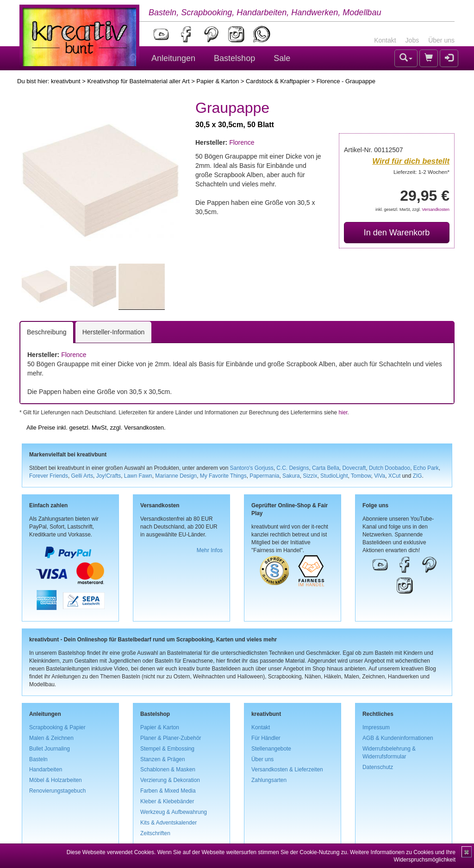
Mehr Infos (210, 550)
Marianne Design (176, 476)
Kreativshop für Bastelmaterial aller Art (138, 81)
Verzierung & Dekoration (170, 780)
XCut (394, 476)
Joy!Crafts (109, 476)
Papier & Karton (218, 81)
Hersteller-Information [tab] (114, 332)
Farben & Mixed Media (168, 791)
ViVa (380, 476)
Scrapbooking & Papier (57, 727)
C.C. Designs (293, 468)
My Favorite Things (223, 476)
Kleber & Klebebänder (167, 801)
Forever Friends (49, 476)
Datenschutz (378, 767)
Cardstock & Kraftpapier (278, 81)
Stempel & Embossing (167, 749)
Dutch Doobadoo (390, 468)
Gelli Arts (82, 476)
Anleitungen (173, 58)
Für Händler (266, 738)
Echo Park (426, 468)
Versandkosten (436, 209)
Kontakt (385, 40)
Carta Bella (326, 468)
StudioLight (334, 476)
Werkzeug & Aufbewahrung (174, 812)
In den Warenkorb (397, 233)
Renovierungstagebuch (57, 791)
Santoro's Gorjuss (252, 468)
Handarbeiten (46, 770)
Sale (282, 58)
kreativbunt (66, 81)
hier (343, 412)
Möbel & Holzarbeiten (56, 780)
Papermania (264, 476)
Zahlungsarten (269, 780)
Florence (242, 142)
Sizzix (310, 476)
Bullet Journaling (50, 749)
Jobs (412, 40)
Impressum (376, 727)
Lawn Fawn (138, 476)
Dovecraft (354, 468)
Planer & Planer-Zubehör (171, 738)
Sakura (291, 476)
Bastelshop (234, 58)
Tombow (361, 476)
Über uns (441, 40)
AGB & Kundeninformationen (398, 738)
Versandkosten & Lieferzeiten (287, 770)
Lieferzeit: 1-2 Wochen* (421, 172)
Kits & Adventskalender (168, 823)
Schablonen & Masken (168, 770)
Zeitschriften (155, 833)
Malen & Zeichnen (51, 738)
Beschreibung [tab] (47, 332)
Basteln (38, 759)
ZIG (418, 476)
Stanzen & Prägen (163, 759)
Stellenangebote (271, 749)
